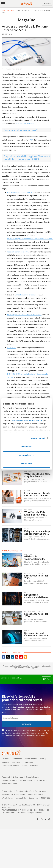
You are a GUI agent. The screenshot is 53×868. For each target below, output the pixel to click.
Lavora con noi (31, 759)
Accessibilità (21, 798)
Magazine (6, 762)
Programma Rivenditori (11, 766)
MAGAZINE (6, 11)
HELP (46, 679)
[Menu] (4, 4)
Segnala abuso (41, 791)
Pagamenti (6, 777)
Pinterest (21, 657)
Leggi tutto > (35, 668)
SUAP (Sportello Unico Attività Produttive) (25, 315)
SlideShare (25, 657)
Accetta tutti (26, 447)
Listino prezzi (18, 777)
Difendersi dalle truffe (24, 791)
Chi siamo (6, 759)
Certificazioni (17, 759)
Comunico (12, 348)
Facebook (4, 657)
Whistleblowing (8, 798)
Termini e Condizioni (13, 733)
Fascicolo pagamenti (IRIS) (18, 252)
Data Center (17, 762)
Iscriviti (26, 724)
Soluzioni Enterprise (30, 766)
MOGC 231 (46, 798)
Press (42, 759)
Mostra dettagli (38, 438)
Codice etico (34, 798)
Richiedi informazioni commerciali (32, 780)
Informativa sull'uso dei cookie (13, 795)
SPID (12, 11)
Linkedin (12, 657)
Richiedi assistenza (9, 780)
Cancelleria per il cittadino (26, 295)
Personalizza (27, 455)
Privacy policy (8, 791)
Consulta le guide (33, 777)
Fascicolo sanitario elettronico (19, 192)
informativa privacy (40, 730)
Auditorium (29, 762)
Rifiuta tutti (26, 464)
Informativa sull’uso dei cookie (27, 421)
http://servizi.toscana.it (25, 123)
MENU (47, 4)
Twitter (8, 657)
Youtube (17, 657)
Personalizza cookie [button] (35, 795)
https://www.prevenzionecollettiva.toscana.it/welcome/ (30, 238)
